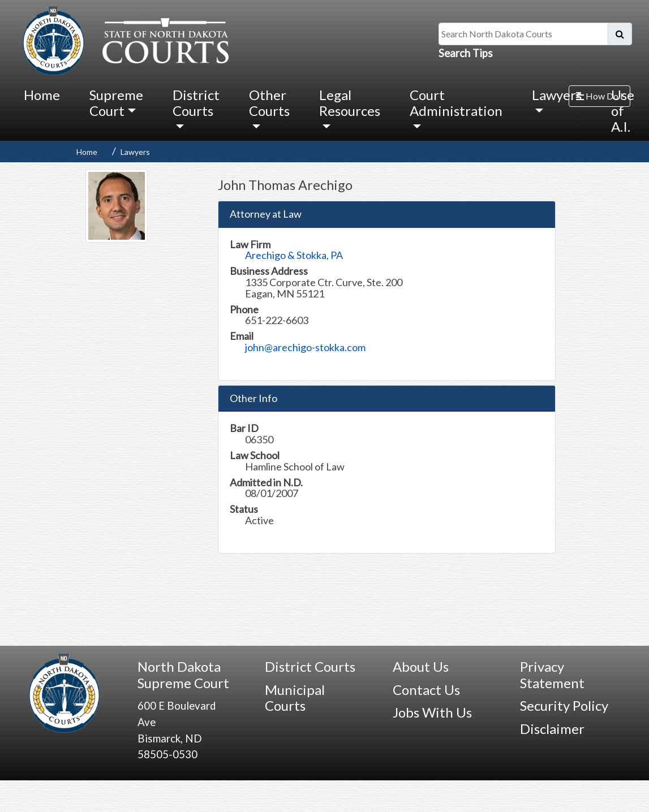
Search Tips (466, 53)
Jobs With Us (432, 712)
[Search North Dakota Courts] (523, 34)
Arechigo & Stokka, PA (294, 255)
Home (42, 95)
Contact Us (426, 690)
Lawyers (135, 152)
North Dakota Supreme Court (183, 675)
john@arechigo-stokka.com (305, 347)
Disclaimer (552, 729)
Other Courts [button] (269, 103)
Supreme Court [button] (116, 103)
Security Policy (564, 705)
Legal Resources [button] (350, 103)
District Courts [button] (196, 103)
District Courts (310, 666)
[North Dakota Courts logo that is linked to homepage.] (123, 39)
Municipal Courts (295, 698)
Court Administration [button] (456, 103)
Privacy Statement (552, 675)
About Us (421, 666)
